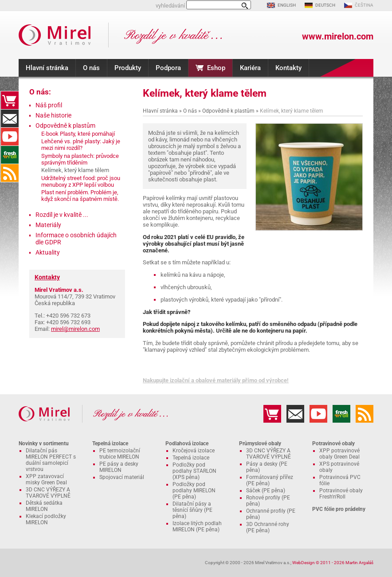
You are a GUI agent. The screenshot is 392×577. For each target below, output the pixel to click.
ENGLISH (287, 5)
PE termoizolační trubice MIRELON (120, 454)
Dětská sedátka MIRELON (44, 506)
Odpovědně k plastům (228, 111)
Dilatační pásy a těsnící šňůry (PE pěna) (192, 510)
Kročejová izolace (194, 451)
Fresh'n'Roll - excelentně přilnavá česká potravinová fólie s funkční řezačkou (10, 155)
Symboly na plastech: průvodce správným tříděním (80, 159)
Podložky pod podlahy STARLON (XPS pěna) (194, 471)
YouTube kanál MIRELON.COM (10, 137)
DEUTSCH (325, 5)
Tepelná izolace (110, 444)
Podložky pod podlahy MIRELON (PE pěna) (194, 491)
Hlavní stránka (47, 68)
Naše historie (53, 115)
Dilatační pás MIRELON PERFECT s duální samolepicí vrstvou (51, 460)
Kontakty (288, 68)
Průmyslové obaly (260, 444)
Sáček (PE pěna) (266, 491)
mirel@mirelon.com (75, 329)
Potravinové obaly (333, 444)
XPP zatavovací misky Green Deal (46, 479)
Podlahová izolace (187, 444)
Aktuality (48, 252)
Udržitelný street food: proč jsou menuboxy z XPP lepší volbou (81, 181)
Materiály (48, 225)
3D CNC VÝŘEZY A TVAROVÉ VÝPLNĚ (48, 493)
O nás (91, 68)
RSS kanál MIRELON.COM (10, 173)
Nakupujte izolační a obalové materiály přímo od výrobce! (216, 380)
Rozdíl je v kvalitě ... (62, 215)
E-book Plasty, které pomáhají (78, 134)
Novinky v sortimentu (44, 444)
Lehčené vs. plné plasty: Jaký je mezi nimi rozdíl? (81, 145)
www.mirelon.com (338, 36)
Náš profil (49, 105)
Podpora (168, 68)
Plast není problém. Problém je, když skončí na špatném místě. (80, 196)
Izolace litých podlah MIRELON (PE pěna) (197, 526)
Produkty (128, 68)
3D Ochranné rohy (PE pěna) (268, 527)
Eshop (216, 68)
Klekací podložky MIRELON (46, 519)
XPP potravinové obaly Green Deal (339, 454)
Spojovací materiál (122, 477)
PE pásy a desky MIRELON (119, 467)
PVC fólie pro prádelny (339, 509)
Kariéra (250, 68)
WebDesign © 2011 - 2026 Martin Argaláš (333, 563)
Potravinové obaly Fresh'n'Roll (341, 494)
